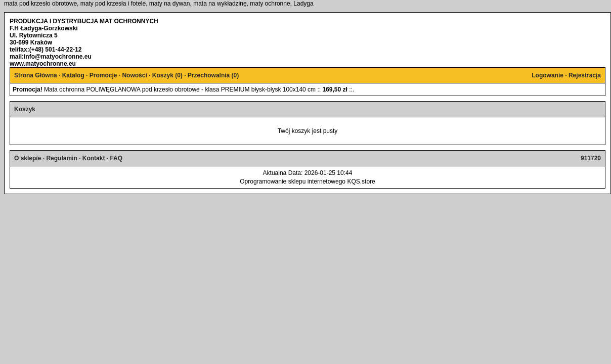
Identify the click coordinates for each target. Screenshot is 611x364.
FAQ (116, 158)
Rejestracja (585, 75)
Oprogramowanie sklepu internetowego (293, 181)
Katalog (73, 75)
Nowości (134, 75)
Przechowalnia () (213, 75)
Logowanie (548, 75)
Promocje (103, 75)
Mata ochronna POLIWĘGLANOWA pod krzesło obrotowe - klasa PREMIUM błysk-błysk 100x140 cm (180, 89)
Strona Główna (36, 75)
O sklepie (28, 158)
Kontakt (94, 158)
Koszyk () (167, 75)
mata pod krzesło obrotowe (40, 4)
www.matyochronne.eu (43, 64)
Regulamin (61, 158)
